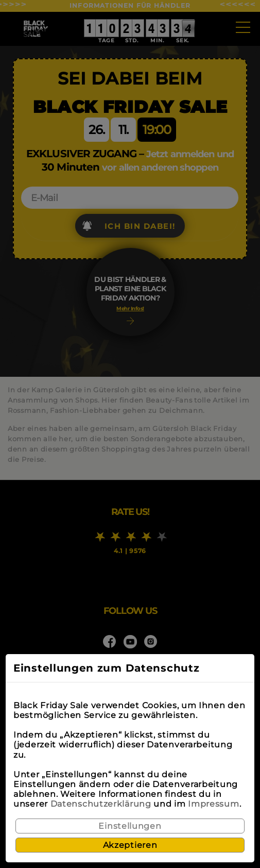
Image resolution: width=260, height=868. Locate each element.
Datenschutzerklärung (101, 804)
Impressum (213, 804)
